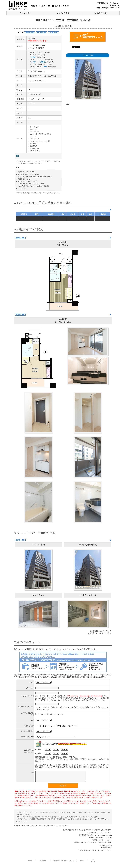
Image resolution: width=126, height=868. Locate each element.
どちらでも (58, 714)
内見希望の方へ (103, 821)
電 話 (48, 714)
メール (39, 714)
